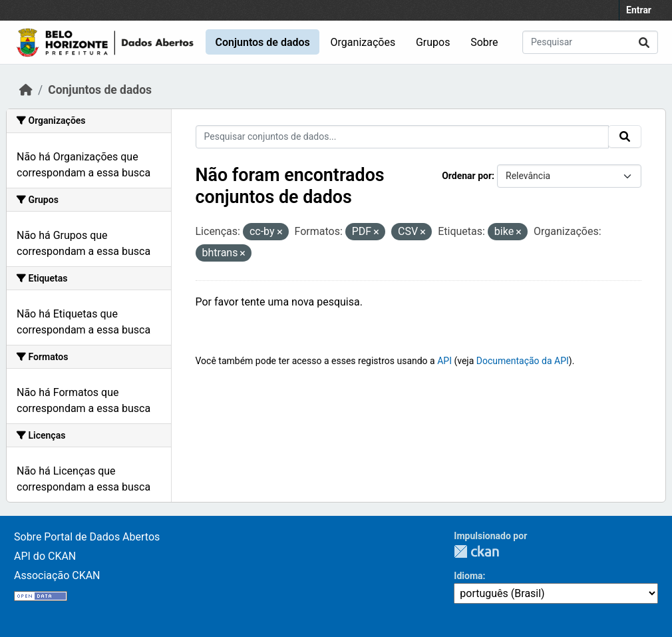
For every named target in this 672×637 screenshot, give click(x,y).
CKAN (476, 551)
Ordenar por (467, 176)
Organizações (363, 42)
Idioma (468, 576)
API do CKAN (45, 556)
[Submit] (644, 42)
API (444, 361)
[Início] (26, 90)
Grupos (433, 42)
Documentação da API (523, 361)
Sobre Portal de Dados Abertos (87, 537)
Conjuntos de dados (262, 42)
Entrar (639, 10)
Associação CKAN (57, 575)
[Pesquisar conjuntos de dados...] (590, 42)
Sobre (484, 42)
